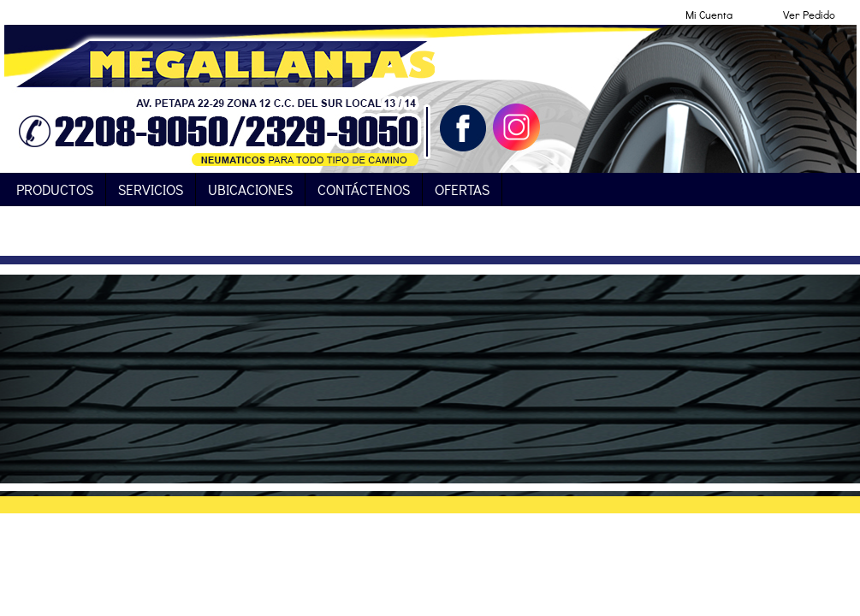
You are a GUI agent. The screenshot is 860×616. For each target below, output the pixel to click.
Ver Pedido (809, 15)
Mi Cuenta (709, 15)
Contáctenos (364, 190)
